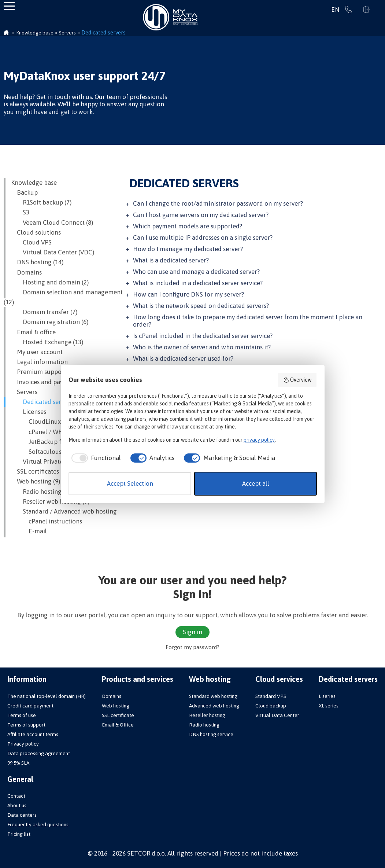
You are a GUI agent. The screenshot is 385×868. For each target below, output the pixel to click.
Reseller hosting (207, 715)
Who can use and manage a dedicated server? (196, 272)
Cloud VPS (31, 242)
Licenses (29, 412)
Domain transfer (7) (44, 312)
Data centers (22, 815)
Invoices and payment (44, 382)
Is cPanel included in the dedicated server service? (203, 336)
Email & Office (118, 725)
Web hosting (116, 706)
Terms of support (26, 725)
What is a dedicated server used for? (183, 358)
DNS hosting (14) (37, 262)
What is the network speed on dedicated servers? (201, 306)
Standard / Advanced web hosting (64, 511)
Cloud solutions (36, 232)
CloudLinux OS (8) (45, 422)
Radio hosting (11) (42, 492)
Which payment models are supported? (188, 226)
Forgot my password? (192, 647)
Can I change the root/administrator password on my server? (218, 203)
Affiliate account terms (33, 734)
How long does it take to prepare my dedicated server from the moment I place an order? (248, 321)
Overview (297, 380)
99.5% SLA (18, 763)
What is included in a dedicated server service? (198, 283)
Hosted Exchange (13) (47, 342)
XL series (329, 706)
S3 (20, 212)
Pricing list (19, 834)
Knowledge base (34, 183)
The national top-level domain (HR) (47, 696)
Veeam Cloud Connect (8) (52, 222)
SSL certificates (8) (39, 471)
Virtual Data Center (277, 715)
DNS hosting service (211, 734)
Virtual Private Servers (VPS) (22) (62, 461)
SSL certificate (118, 715)
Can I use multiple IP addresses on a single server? (203, 238)
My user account (37, 352)
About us (17, 805)
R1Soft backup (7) (41, 202)
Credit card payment (30, 706)
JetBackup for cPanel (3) (53, 442)
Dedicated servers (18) (48, 402)
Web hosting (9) (36, 481)
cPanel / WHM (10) (46, 432)
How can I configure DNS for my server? (188, 294)
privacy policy (259, 440)
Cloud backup (271, 706)
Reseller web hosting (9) (50, 501)
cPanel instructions (47, 521)
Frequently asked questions (38, 824)
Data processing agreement (39, 753)
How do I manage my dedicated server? (188, 249)
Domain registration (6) (50, 322)
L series (327, 696)
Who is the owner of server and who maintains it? (202, 347)
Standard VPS (271, 696)
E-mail (29, 531)
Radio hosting (204, 725)
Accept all (256, 483)
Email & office (33, 332)
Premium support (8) (43, 372)
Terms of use (22, 715)
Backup (24, 192)
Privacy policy (23, 744)
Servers (24, 392)
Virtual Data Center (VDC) (53, 252)
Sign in (367, 10)
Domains (26, 272)
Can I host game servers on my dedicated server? (201, 215)
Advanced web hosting (214, 706)
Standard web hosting (213, 696)
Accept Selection (130, 483)
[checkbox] (95, 458)
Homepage (6, 33)
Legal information (39, 362)
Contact (16, 796)
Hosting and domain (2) (50, 282)
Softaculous (36, 452)
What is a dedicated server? (171, 260)
